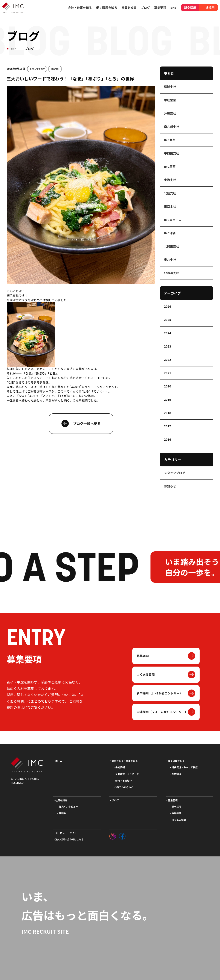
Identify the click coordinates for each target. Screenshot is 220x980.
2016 (167, 439)
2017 (167, 426)
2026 (167, 306)
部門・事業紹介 (124, 780)
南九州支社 (171, 127)
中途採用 (209, 8)
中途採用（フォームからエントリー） (162, 712)
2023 (167, 346)
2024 (167, 333)
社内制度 (176, 774)
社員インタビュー (69, 806)
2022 (167, 360)
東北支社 (170, 260)
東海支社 (170, 180)
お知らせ (170, 486)
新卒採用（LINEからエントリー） (160, 693)
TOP (14, 49)
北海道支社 (171, 273)
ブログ (145, 8)
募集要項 (143, 656)
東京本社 (170, 206)
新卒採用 (190, 8)
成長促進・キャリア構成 (185, 767)
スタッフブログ (37, 69)
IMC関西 (170, 166)
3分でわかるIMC (124, 787)
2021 (167, 373)
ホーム (59, 761)
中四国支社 (171, 153)
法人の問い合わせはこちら (70, 839)
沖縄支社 (170, 113)
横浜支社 (55, 69)
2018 (167, 413)
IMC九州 (170, 140)
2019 (167, 399)
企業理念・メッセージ (127, 774)
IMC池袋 (170, 233)
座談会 (63, 813)
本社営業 (170, 100)
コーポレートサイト (66, 833)
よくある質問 (146, 675)
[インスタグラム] (113, 835)
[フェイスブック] (122, 835)
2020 (167, 386)
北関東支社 (171, 246)
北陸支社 (170, 193)
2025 (167, 320)
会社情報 (120, 767)
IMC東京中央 (173, 220)
